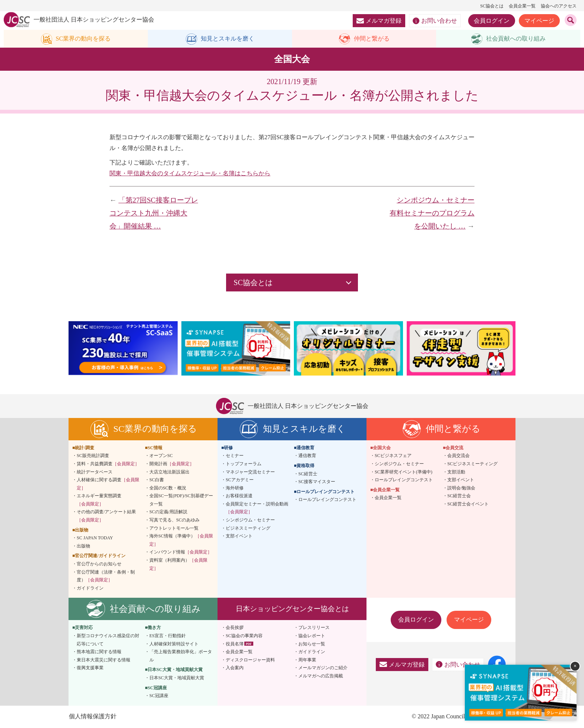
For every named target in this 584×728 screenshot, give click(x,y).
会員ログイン (492, 21)
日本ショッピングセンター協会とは (292, 609)
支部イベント (239, 537)
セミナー (235, 456)
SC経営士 (308, 474)
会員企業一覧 (522, 6)
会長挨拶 (235, 628)
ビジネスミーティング (248, 529)
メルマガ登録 (379, 21)
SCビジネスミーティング (472, 464)
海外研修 (235, 488)
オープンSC (161, 456)
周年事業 (307, 660)
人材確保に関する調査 (108, 485)
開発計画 (172, 464)
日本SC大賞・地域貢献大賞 (177, 678)
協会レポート (312, 636)
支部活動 (456, 472)
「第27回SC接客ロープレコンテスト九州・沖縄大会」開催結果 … (154, 214)
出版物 (83, 546)
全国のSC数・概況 (168, 488)
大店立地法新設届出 (169, 472)
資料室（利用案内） (178, 565)
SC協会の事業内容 (244, 636)
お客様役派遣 (239, 496)
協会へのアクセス (559, 6)
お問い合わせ (435, 21)
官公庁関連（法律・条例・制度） (106, 577)
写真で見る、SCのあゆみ (174, 521)
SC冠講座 (159, 696)
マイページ (539, 21)
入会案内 (235, 668)
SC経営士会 (459, 496)
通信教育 (307, 456)
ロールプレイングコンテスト (327, 500)
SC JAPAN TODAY (95, 539)
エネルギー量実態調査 (99, 501)
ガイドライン (90, 588)
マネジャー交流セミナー (250, 472)
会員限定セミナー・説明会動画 (257, 508)
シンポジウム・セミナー (250, 521)
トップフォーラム (244, 464)
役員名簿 (235, 644)
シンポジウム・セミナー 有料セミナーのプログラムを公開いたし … (436, 214)
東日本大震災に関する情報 (104, 660)
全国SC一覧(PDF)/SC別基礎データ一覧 (181, 501)
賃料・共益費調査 (108, 464)
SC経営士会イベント (468, 504)
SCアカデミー (240, 480)
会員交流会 (458, 456)
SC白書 (157, 480)
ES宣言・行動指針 (168, 636)
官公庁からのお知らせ (99, 565)
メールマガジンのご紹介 (323, 668)
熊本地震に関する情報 (99, 652)
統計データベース (95, 472)
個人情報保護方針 (92, 717)
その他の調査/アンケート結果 (106, 517)
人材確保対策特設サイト (174, 644)
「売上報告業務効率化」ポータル (181, 657)
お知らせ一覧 (312, 644)
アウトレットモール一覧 (174, 529)
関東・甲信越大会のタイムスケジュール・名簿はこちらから (190, 174)
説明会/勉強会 (461, 488)
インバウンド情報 (181, 553)
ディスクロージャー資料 (250, 660)
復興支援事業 (90, 668)
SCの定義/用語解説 (168, 513)
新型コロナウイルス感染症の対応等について (108, 641)
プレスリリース (314, 628)
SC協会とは (492, 6)
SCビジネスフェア (393, 456)
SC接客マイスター (317, 482)
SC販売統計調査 (93, 456)
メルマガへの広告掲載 (321, 677)
